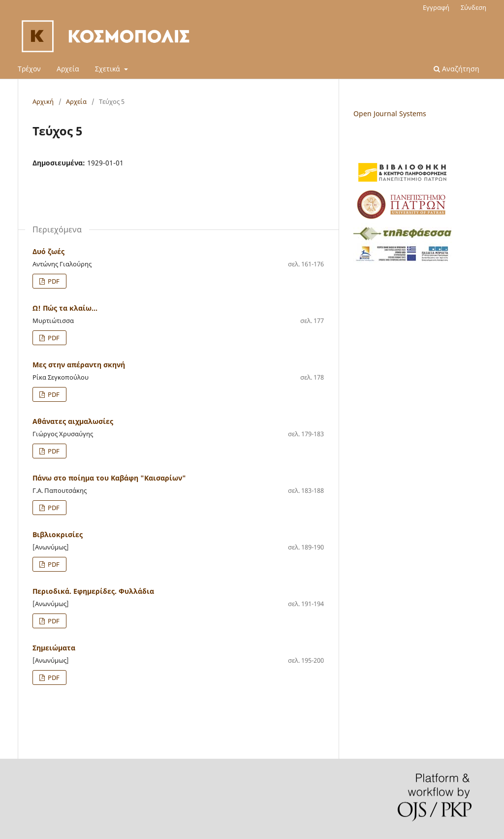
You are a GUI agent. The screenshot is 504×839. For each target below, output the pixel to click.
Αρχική (43, 101)
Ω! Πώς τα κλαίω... (65, 308)
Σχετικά (109, 69)
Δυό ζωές (48, 251)
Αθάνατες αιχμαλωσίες (73, 421)
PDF (53, 281)
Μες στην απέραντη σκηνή (79, 365)
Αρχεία (68, 69)
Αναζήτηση (457, 69)
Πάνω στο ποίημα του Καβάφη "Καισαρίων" (109, 478)
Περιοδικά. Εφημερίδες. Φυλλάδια (93, 591)
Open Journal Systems (390, 113)
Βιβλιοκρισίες (58, 534)
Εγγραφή (436, 7)
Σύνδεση (473, 7)
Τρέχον (29, 69)
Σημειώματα (54, 648)
